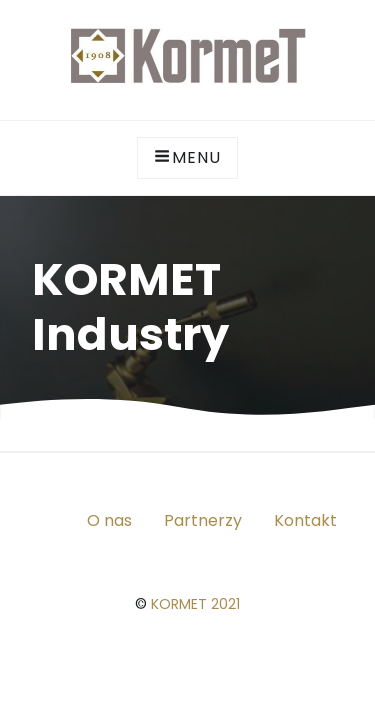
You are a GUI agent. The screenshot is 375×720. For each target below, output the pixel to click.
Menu (187, 157)
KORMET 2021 (195, 604)
